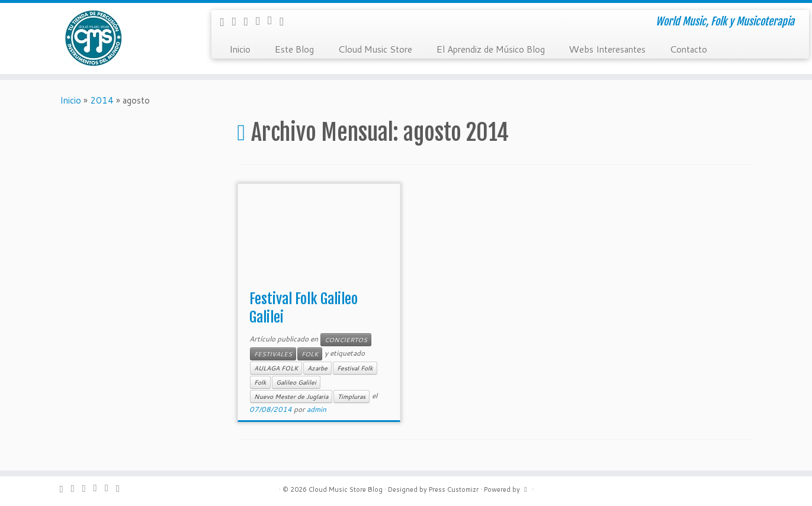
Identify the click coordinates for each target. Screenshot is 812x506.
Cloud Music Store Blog (346, 489)
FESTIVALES (273, 354)
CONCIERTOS (346, 340)
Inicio (240, 49)
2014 (102, 100)
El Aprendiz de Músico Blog (490, 49)
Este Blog (294, 49)
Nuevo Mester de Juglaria (291, 397)
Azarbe (317, 368)
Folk (260, 382)
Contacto (688, 49)
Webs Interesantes (607, 49)
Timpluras (352, 397)
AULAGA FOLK (276, 368)
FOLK (310, 354)
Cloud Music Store (375, 49)
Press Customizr (454, 489)
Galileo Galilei (296, 382)
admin (317, 409)
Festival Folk (355, 368)
